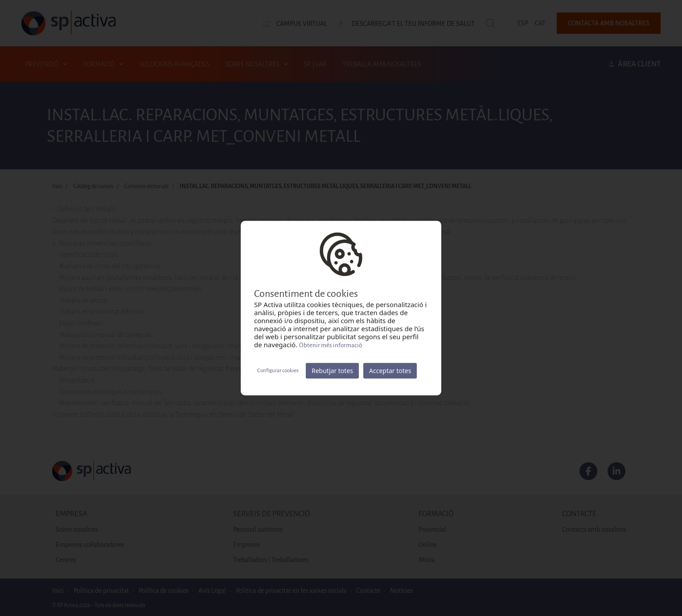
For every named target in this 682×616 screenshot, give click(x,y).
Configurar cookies (278, 371)
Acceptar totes (390, 371)
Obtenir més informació (331, 345)
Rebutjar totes (332, 371)
